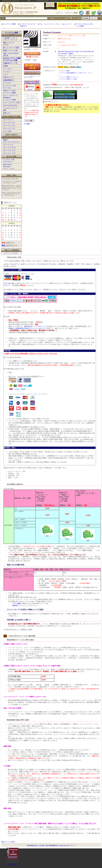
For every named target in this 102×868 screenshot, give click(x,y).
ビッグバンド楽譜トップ (12, 34)
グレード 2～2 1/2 (9, 153)
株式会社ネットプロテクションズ (36, 326)
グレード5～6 (8, 120)
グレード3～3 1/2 (9, 126)
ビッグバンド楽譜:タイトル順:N (68, 79)
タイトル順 (7, 131)
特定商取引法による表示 (36, 846)
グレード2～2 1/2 (9, 128)
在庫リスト (7, 113)
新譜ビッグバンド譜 (10, 50)
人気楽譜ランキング (10, 38)
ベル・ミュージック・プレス (50, 24)
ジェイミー (68, 24)
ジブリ (5, 74)
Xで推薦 (27, 124)
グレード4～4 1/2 (9, 123)
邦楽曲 (5, 66)
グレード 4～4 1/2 (9, 148)
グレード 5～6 (8, 145)
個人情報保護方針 (52, 846)
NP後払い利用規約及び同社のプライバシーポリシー (27, 328)
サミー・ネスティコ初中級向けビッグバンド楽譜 (10, 98)
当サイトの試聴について (13, 864)
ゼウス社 (7, 283)
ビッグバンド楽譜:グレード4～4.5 (69, 77)
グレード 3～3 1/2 (9, 150)
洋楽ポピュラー (9, 77)
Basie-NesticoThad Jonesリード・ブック (9, 167)
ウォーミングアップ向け (12, 103)
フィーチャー (8, 69)
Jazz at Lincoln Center (10, 105)
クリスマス (7, 83)
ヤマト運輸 (17, 604)
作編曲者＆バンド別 (10, 63)
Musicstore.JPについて (67, 846)
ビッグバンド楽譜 (9, 24)
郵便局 (15, 606)
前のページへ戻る (8, 842)
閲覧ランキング (9, 43)
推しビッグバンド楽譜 (11, 48)
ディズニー (7, 72)
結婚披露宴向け (9, 80)
